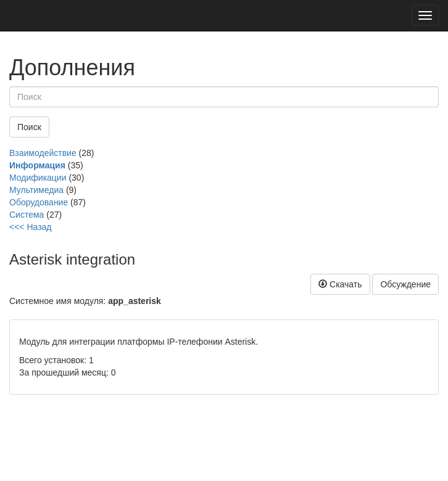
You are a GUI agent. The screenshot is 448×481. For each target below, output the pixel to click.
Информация (37, 165)
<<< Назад (31, 227)
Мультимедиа (36, 190)
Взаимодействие (43, 153)
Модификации (38, 178)
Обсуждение (405, 284)
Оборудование (39, 202)
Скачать (340, 284)
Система (27, 215)
